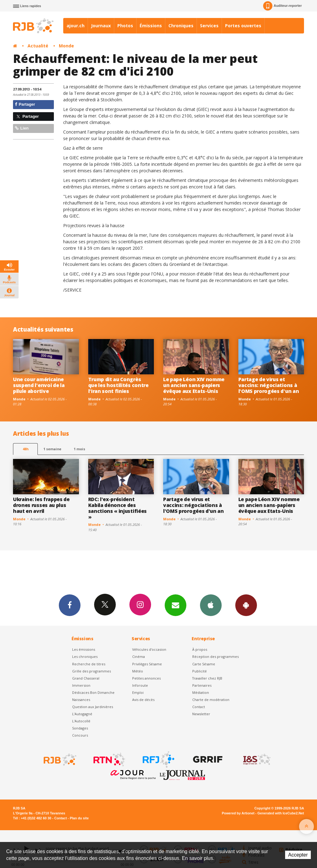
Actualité (38, 46)
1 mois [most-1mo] (79, 449)
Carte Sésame (204, 664)
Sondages (80, 728)
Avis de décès (143, 700)
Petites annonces (146, 678)
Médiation (201, 692)
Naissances (81, 700)
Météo (138, 671)
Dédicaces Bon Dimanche (93, 692)
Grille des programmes (91, 671)
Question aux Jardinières (93, 707)
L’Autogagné (82, 714)
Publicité (200, 671)
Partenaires (202, 685)
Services (209, 26)
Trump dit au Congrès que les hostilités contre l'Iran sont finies (118, 385)
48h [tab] (26, 449)
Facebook (70, 605)
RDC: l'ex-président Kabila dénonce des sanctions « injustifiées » (117, 508)
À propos (200, 649)
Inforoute (140, 685)
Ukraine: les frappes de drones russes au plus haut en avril (41, 505)
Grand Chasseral (86, 678)
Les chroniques (85, 657)
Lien (22, 128)
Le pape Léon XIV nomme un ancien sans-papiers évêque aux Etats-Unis (194, 385)
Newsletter (201, 714)
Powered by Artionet (238, 813)
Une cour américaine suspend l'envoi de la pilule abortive (39, 385)
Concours (80, 735)
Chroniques (181, 26)
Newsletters (176, 605)
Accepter (298, 855)
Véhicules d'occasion (149, 649)
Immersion (81, 685)
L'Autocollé (81, 721)
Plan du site (79, 818)
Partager (25, 104)
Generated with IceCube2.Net (281, 813)
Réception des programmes (215, 657)
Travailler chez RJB (207, 678)
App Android (246, 605)
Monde (66, 46)
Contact (199, 707)
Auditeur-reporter (282, 6)
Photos (125, 26)
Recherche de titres (89, 664)
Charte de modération (211, 700)
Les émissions (84, 649)
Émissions (151, 26)
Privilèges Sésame (147, 664)
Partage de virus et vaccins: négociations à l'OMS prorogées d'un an (269, 385)
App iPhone (211, 605)
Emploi (138, 692)
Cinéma (139, 657)
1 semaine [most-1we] (52, 449)
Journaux (101, 26)
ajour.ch (76, 26)
